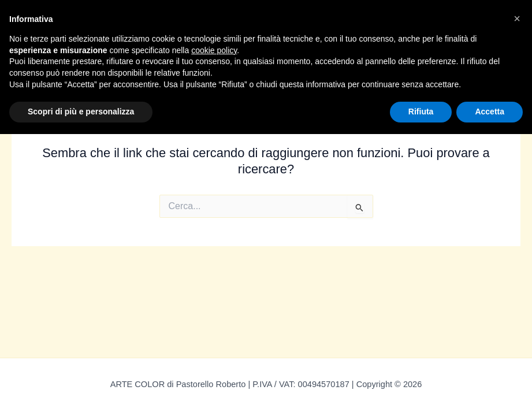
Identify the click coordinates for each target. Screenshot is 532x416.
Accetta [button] (490, 112)
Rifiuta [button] (421, 112)
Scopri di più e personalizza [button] (81, 112)
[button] (517, 18)
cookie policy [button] (214, 50)
